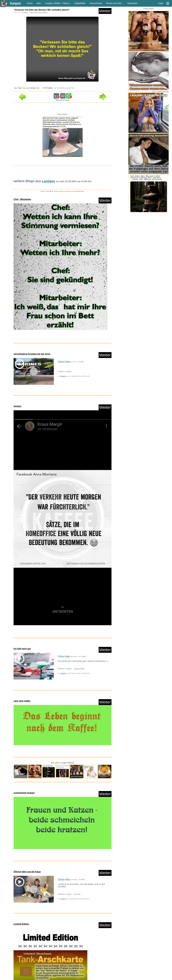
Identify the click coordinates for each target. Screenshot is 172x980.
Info (38, 88)
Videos (66, 3)
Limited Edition (21, 924)
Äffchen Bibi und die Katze (27, 872)
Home (30, 3)
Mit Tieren (77, 894)
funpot (15, 3)
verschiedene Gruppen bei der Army (32, 354)
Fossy (50, 88)
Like (15, 88)
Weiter (105, 11)
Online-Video (64, 362)
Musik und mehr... (115, 3)
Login (161, 3)
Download (26, 88)
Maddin (63, 376)
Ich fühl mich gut (22, 649)
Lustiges (49, 3)
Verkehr (18, 406)
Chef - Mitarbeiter (22, 199)
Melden (33, 88)
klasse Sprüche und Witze (39, 12)
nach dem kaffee (22, 701)
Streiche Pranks (79, 669)
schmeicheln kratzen (24, 793)
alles (39, 3)
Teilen (20, 88)
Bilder (57, 3)
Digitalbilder (80, 3)
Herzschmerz (96, 3)
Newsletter (132, 3)
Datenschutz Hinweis (63, 100)
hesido (63, 899)
